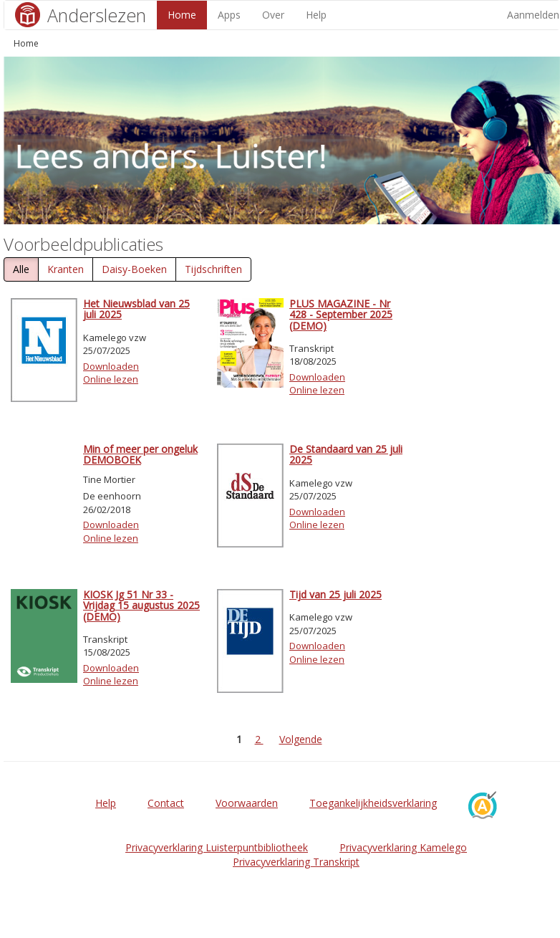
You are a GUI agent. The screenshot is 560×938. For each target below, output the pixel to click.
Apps (229, 15)
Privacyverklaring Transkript (296, 862)
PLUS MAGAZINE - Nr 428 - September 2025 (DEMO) (341, 315)
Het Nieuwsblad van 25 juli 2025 (136, 309)
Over (273, 15)
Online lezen (111, 379)
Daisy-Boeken (134, 269)
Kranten (66, 269)
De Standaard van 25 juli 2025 (346, 454)
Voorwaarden (247, 803)
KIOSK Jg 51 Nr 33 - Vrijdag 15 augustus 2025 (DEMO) (141, 606)
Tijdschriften (213, 269)
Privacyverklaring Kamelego (403, 847)
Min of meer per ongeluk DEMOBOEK (140, 454)
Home (182, 15)
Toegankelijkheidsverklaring (373, 803)
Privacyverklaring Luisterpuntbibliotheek (217, 847)
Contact (166, 803)
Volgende (301, 739)
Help (316, 15)
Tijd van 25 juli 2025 (335, 594)
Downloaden (111, 366)
